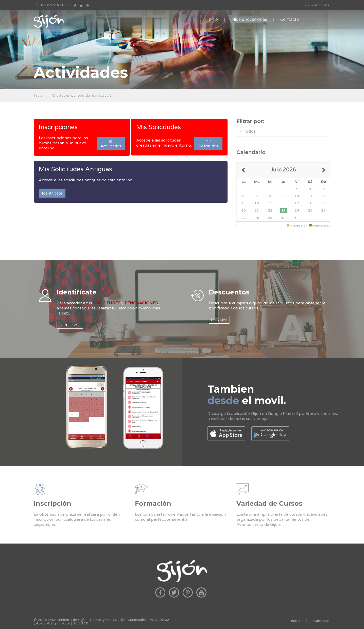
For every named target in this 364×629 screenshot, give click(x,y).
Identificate (320, 5)
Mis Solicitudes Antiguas (75, 169)
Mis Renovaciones (249, 19)
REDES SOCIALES (55, 5)
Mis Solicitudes (159, 127)
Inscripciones (58, 127)
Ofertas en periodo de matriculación (83, 95)
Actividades (111, 144)
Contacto (290, 19)
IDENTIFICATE (70, 325)
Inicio (213, 19)
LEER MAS (219, 320)
